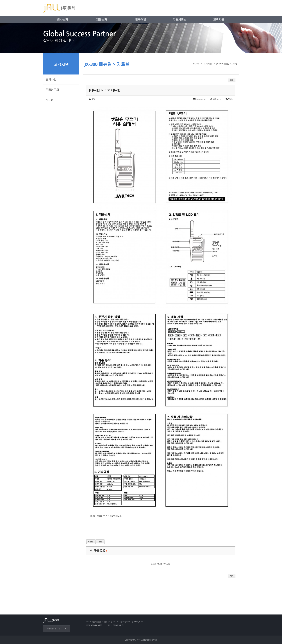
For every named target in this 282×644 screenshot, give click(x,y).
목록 (232, 80)
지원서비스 (180, 19)
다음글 (100, 542)
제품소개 (102, 19)
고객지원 (218, 19)
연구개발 (141, 19)
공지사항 (51, 79)
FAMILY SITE (54, 629)
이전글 (91, 542)
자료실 (50, 100)
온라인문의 (52, 90)
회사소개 (62, 19)
